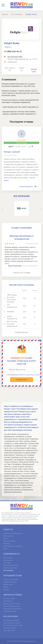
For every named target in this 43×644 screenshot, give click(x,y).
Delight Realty (21, 146)
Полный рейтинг (22, 332)
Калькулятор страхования (12, 609)
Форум (6, 587)
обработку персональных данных (29, 375)
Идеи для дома (9, 630)
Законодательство (10, 611)
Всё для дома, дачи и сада (13, 625)
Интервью (7, 544)
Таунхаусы (7, 563)
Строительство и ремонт (12, 623)
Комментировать (26, 186)
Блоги (5, 538)
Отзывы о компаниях (11, 579)
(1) (21, 70)
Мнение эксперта (10, 541)
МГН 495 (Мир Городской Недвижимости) (12, 324)
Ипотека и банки (9, 598)
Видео (6, 549)
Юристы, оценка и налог (12, 604)
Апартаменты (8, 560)
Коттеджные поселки (11, 565)
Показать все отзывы (21, 273)
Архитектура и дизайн (11, 620)
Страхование (8, 601)
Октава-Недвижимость (30, 266)
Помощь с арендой (12, 152)
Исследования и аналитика (13, 546)
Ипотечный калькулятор (12, 606)
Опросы (6, 590)
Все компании (8, 570)
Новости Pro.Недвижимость (13, 533)
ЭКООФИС (11, 312)
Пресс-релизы (8, 536)
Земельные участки (10, 568)
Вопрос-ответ (8, 584)
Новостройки (8, 558)
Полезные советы (10, 628)
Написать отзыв (34, 70)
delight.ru (8, 47)
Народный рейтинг (10, 582)
